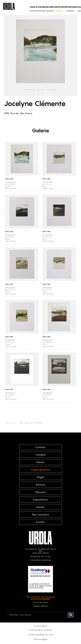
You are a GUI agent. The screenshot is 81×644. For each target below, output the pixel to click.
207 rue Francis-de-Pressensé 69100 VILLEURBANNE (40, 598)
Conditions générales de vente (41, 635)
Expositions (70, 7)
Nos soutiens (41, 514)
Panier (41, 462)
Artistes (59, 7)
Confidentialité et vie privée (40, 630)
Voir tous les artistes (24, 423)
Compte (41, 455)
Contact (40, 447)
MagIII (40, 477)
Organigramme (41, 470)
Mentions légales (40, 639)
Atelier (42, 7)
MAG (34, 7)
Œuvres (50, 7)
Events (41, 522)
